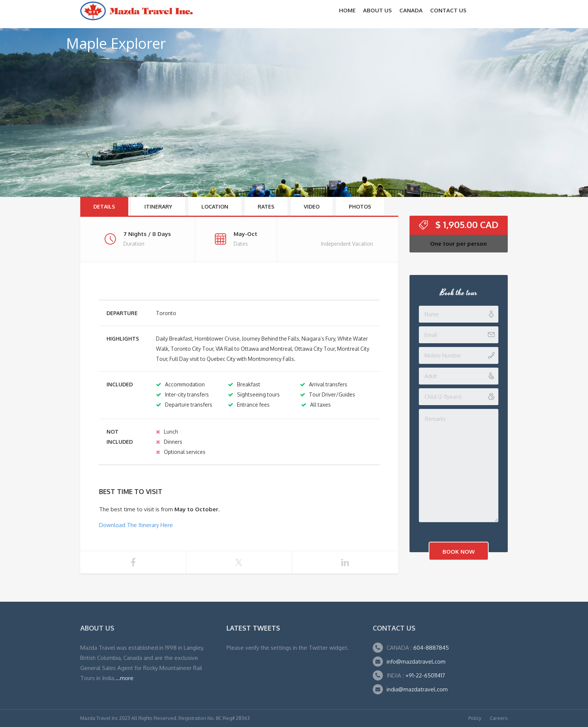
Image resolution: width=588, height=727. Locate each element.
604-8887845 (430, 648)
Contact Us (448, 10)
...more (124, 678)
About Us (377, 10)
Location (215, 207)
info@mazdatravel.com (416, 662)
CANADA (411, 10)
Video (312, 207)
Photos (360, 207)
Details (104, 207)
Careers (499, 718)
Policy (475, 718)
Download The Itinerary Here (136, 525)
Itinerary (158, 207)
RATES (266, 207)
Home (347, 10)
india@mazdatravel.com (417, 689)
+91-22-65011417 (425, 675)
